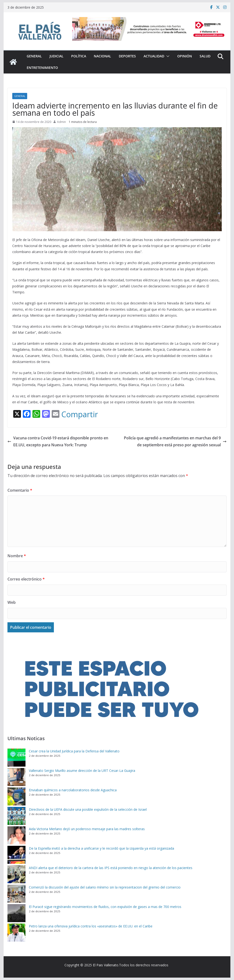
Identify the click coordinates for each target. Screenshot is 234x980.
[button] (167, 56)
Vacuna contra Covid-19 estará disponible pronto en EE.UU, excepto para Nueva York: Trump (58, 441)
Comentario (20, 490)
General (34, 56)
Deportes (127, 56)
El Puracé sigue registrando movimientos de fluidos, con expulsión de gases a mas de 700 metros (105, 907)
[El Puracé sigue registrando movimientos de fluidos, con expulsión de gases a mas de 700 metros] (16, 913)
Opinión (185, 56)
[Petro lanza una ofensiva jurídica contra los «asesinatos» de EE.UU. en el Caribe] (16, 933)
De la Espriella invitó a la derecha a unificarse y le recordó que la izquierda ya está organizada (101, 848)
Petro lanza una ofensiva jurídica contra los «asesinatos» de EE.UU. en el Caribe (91, 926)
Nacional (102, 56)
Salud (205, 56)
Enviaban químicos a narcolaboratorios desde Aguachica (73, 790)
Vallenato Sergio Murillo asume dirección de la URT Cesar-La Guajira (82, 771)
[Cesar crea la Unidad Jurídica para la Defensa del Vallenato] (16, 758)
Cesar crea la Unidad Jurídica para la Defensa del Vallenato (74, 751)
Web (12, 602)
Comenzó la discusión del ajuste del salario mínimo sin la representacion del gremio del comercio (105, 887)
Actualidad (154, 56)
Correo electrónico (26, 579)
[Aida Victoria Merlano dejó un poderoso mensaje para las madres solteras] (16, 835)
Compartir (80, 414)
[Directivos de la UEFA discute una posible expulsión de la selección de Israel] (16, 816)
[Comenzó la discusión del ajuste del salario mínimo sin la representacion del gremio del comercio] (16, 894)
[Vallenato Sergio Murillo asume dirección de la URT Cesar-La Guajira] (16, 777)
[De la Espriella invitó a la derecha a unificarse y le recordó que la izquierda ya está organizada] (16, 855)
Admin (61, 122)
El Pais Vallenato (106, 965)
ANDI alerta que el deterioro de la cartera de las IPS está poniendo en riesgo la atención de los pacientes (111, 868)
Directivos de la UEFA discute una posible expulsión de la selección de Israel (88, 809)
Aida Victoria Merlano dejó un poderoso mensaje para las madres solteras (87, 829)
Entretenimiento (42, 68)
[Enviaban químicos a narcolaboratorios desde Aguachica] (16, 796)
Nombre (17, 556)
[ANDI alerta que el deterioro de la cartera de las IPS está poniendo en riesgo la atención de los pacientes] (16, 874)
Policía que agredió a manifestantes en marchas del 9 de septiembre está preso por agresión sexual (175, 441)
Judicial (57, 56)
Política (79, 56)
